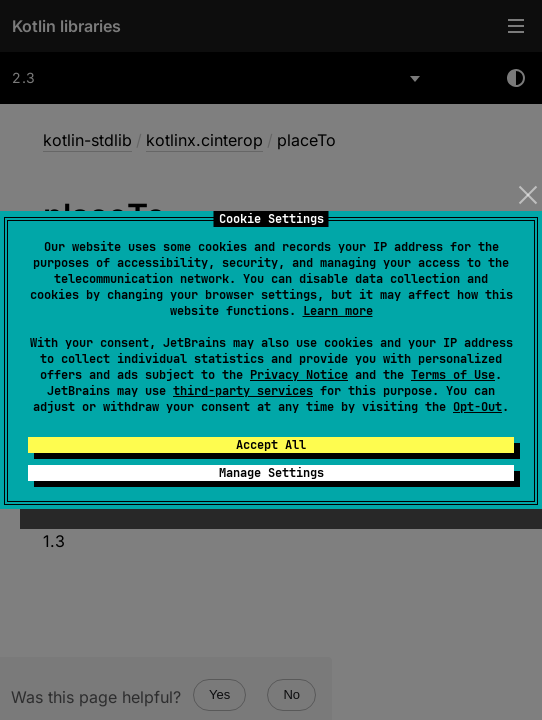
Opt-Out (477, 407)
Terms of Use (453, 375)
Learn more (338, 311)
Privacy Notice (299, 375)
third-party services (243, 391)
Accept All (271, 445)
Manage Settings (271, 473)
